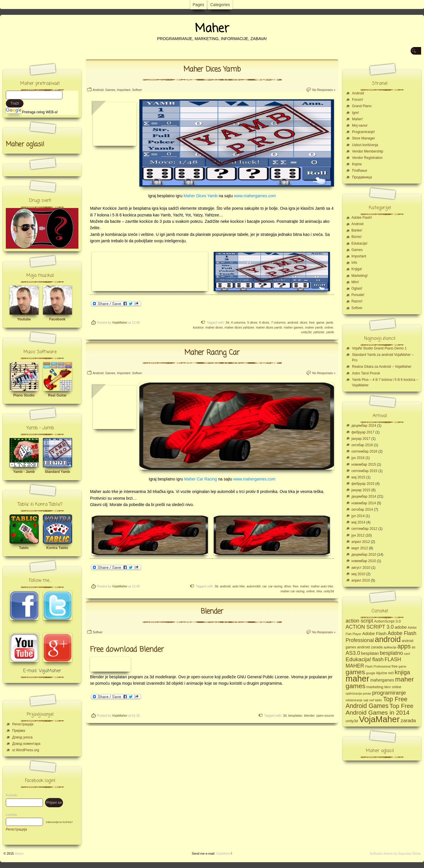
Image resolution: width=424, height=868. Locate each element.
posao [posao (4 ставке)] (367, 693)
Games (110, 90)
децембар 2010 (364, 555)
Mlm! (355, 282)
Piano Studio (24, 395)
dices (304, 322)
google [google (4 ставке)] (371, 673)
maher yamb (314, 327)
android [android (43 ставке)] (388, 639)
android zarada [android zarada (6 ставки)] (370, 647)
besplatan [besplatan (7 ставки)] (370, 653)
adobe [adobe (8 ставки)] (401, 627)
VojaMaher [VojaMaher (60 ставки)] (379, 719)
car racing (275, 586)
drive (288, 586)
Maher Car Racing (201, 479)
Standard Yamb (57, 472)
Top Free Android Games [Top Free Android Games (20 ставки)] (377, 703)
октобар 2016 (362, 445)
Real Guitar (57, 395)
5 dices (252, 322)
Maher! (357, 119)
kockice (198, 327)
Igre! (355, 113)
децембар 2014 (364, 496)
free (312, 322)
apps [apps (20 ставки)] (404, 646)
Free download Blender (127, 650)
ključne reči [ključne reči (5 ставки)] (385, 673)
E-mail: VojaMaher (42, 671)
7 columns (278, 322)
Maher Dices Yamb (212, 70)
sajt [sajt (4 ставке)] (366, 700)
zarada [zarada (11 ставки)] (408, 720)
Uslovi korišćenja (365, 145)
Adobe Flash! (362, 218)
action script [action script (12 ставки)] (359, 621)
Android (98, 90)
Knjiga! (357, 269)
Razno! (357, 301)
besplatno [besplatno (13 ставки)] (391, 653)
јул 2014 (358, 516)
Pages (198, 5)
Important (124, 90)
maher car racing (293, 591)
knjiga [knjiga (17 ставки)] (402, 672)
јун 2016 (358, 458)
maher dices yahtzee (239, 327)
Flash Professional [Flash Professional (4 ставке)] (378, 666)
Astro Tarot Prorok (366, 373)
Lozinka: (10, 815)
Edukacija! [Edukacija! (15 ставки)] (359, 659)
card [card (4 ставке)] (407, 654)
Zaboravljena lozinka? (59, 822)
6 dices (264, 322)
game (320, 322)
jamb (330, 322)
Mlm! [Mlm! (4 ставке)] (388, 687)
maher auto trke (322, 586)
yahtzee (319, 332)
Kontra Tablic (58, 548)
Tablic (24, 548)
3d (227, 322)
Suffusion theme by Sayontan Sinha (395, 853)
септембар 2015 (364, 471)
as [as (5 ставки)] (414, 647)
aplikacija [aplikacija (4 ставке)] (390, 647)
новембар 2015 (364, 465)
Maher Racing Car (212, 353)
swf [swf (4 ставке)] (371, 700)
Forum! (357, 100)
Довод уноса (22, 737)
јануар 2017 (361, 439)
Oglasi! (357, 288)
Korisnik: (10, 795)
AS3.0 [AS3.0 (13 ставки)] (353, 653)
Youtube (24, 319)
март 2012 (360, 548)
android (293, 322)
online (329, 327)
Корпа (357, 164)
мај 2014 (358, 522)
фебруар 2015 (363, 484)
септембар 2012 (364, 529)
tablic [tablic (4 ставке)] (379, 700)
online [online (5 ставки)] (397, 687)
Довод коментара (26, 744)
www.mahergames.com (255, 196)
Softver (137, 90)
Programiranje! (363, 132)
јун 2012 (358, 535)
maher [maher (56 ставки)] (357, 679)
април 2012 (361, 542)
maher (304, 586)
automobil (254, 586)
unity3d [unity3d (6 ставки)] (352, 721)
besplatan (295, 715)
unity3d (306, 332)
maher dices (214, 327)
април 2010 (361, 580)
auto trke (239, 586)
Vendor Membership (368, 151)
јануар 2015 (361, 490)
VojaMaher (120, 322)
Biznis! (356, 237)
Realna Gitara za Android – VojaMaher (382, 367)
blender (309, 715)
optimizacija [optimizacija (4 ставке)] (354, 693)
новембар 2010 (364, 561)
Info (354, 263)
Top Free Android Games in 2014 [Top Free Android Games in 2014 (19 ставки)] (380, 709)
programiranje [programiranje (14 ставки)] (389, 693)
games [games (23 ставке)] (355, 672)
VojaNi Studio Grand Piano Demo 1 (379, 348)
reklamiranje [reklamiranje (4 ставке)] (354, 700)
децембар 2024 (364, 426)
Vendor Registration (367, 158)
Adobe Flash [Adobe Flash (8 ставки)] (374, 633)
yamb (330, 332)
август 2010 (361, 568)
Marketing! (360, 276)
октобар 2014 (362, 510)
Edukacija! (359, 243)
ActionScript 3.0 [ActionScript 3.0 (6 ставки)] (388, 621)
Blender (212, 612)
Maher (212, 29)
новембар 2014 (364, 503)
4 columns (238, 322)
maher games (293, 327)
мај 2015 (358, 477)
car (264, 586)
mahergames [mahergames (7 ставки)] (382, 680)
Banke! (357, 230)
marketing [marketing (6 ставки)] (375, 687)
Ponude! (358, 295)
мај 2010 (358, 574)
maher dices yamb (269, 327)
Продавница (362, 177)
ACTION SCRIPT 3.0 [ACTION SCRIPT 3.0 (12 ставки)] (370, 627)
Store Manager (363, 138)
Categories (220, 5)
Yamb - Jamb (24, 472)
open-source (325, 715)
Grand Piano (362, 106)
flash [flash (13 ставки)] (378, 659)
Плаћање (360, 171)
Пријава (19, 731)
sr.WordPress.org (26, 750)
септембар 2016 (364, 451)
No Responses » (324, 90)
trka (319, 591)
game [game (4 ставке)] (402, 666)
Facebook (57, 319)
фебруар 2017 (363, 432)
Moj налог (360, 125)
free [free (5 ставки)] (395, 666)
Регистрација (23, 724)
